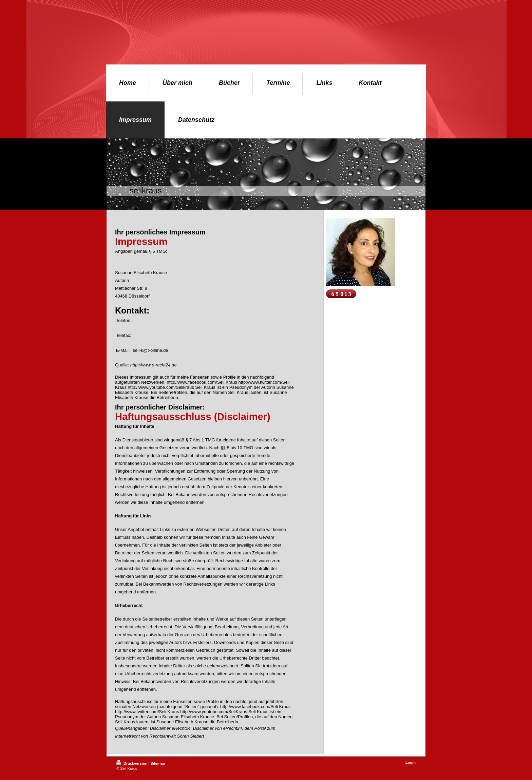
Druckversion (132, 763)
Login (411, 762)
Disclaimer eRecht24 (170, 728)
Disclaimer (203, 728)
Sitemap (158, 763)
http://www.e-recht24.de (154, 365)
